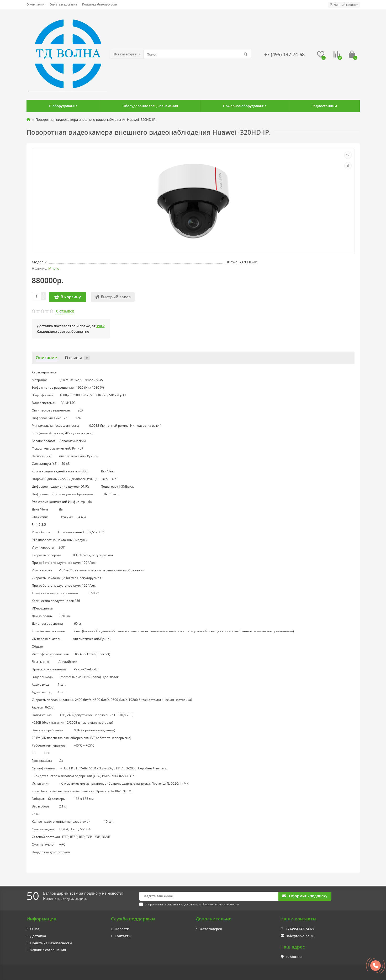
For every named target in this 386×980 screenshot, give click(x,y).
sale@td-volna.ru (300, 936)
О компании (35, 4)
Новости (122, 929)
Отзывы (77, 358)
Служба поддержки (133, 919)
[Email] (209, 896)
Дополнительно (214, 919)
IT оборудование (63, 106)
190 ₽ (101, 326)
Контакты (123, 936)
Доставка (38, 936)
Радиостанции (324, 106)
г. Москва (294, 957)
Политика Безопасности (51, 943)
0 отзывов (65, 311)
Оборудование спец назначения (150, 106)
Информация (41, 919)
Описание (46, 358)
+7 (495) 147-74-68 (300, 929)
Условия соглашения (48, 950)
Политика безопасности (100, 4)
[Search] (197, 54)
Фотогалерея (211, 929)
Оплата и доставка (63, 4)
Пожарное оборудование (245, 106)
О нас (35, 929)
